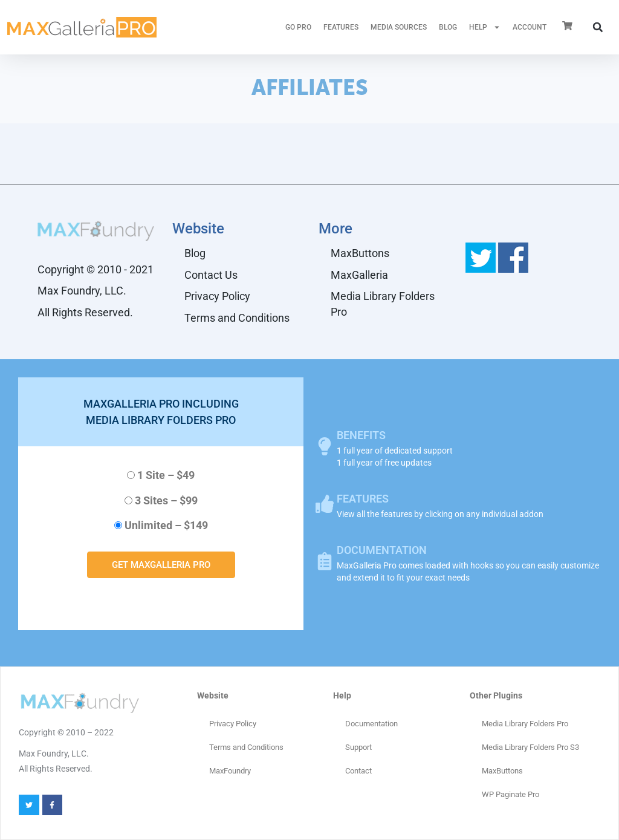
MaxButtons (360, 253)
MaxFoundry (230, 771)
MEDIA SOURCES (399, 27)
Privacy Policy (217, 296)
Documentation (371, 724)
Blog (448, 27)
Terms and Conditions (237, 318)
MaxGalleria (359, 275)
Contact (358, 771)
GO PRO (298, 27)
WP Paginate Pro (510, 794)
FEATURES (341, 27)
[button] (598, 27)
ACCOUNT (530, 27)
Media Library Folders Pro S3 (530, 747)
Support (358, 747)
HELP (485, 27)
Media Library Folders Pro (383, 304)
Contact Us (211, 275)
